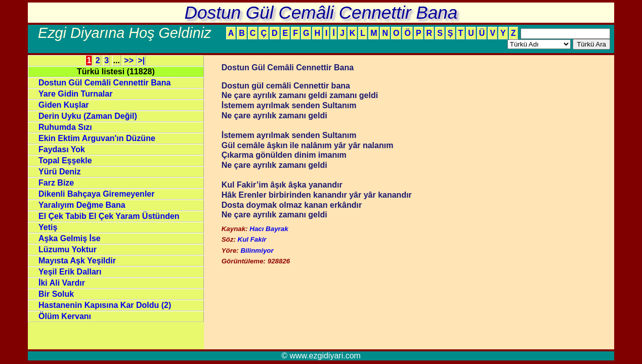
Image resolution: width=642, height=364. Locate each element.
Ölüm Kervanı (65, 316)
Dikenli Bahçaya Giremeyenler (96, 194)
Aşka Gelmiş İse (70, 238)
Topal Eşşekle (65, 161)
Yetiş (48, 227)
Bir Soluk (56, 294)
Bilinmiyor (257, 251)
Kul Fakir (252, 239)
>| (141, 60)
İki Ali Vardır (62, 283)
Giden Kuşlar (64, 105)
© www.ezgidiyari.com (321, 356)
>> (130, 60)
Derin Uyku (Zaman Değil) (88, 116)
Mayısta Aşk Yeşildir (77, 261)
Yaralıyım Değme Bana (82, 205)
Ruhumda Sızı (65, 127)
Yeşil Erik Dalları (70, 272)
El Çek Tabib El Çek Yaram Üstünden (109, 216)
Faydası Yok (62, 149)
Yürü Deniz (60, 172)
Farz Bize (56, 183)
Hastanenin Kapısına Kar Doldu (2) (105, 305)
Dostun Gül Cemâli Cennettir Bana (104, 83)
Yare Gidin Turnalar (75, 94)
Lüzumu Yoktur (68, 249)
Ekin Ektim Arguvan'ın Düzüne (97, 138)
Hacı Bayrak (269, 229)
